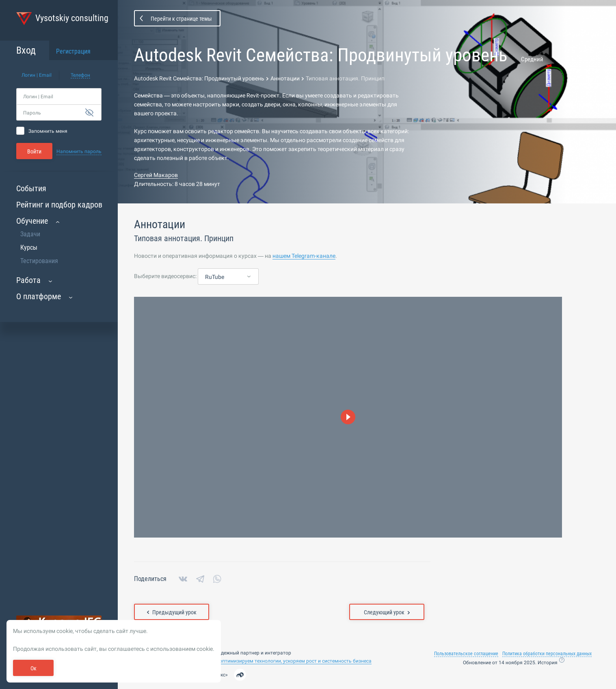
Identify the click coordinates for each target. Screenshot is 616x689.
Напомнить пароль (79, 151)
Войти (34, 151)
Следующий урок (387, 612)
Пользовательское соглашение (466, 654)
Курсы (29, 247)
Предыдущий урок (172, 612)
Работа (28, 280)
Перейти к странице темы (181, 19)
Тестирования (39, 261)
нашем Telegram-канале (304, 256)
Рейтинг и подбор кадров (59, 205)
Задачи (30, 234)
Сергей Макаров (156, 175)
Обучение (32, 221)
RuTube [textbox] (215, 277)
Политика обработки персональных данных (547, 654)
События (31, 188)
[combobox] (228, 277)
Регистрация (73, 51)
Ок (34, 668)
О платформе (39, 296)
